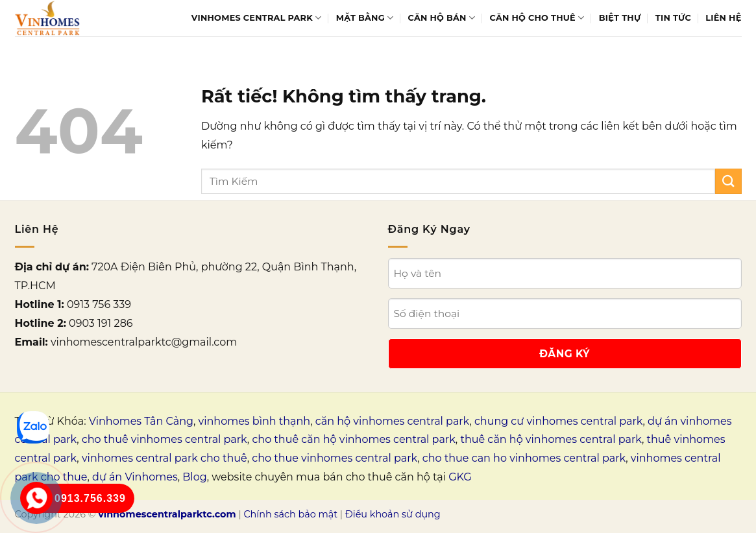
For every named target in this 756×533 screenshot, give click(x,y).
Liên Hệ (723, 18)
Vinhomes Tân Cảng (141, 421)
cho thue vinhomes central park (335, 458)
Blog (194, 477)
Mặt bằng (365, 18)
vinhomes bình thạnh (255, 421)
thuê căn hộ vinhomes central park (551, 439)
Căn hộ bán (442, 18)
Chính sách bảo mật (290, 514)
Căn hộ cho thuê (537, 18)
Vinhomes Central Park (257, 18)
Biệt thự (620, 18)
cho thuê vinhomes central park (165, 439)
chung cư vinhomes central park (559, 421)
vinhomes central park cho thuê (165, 458)
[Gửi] (728, 181)
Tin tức (673, 18)
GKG (460, 477)
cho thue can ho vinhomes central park (524, 458)
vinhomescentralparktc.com (167, 514)
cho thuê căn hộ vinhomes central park (353, 439)
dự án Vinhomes (135, 477)
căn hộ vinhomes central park (393, 421)
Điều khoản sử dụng (393, 514)
